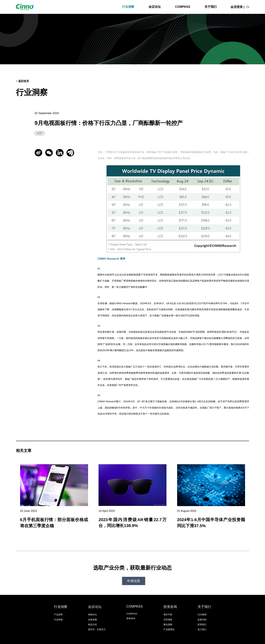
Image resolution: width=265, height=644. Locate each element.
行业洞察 (128, 7)
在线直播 (92, 612)
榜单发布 (131, 610)
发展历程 (202, 612)
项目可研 (168, 606)
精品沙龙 (92, 616)
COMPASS (183, 7)
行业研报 (58, 612)
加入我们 (202, 621)
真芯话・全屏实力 (97, 621)
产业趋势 (58, 606)
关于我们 (211, 7)
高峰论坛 (92, 606)
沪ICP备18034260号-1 (170, 638)
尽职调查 (168, 612)
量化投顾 (168, 616)
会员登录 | (237, 7)
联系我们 (202, 616)
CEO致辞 (202, 606)
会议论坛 (155, 7)
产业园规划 (169, 621)
